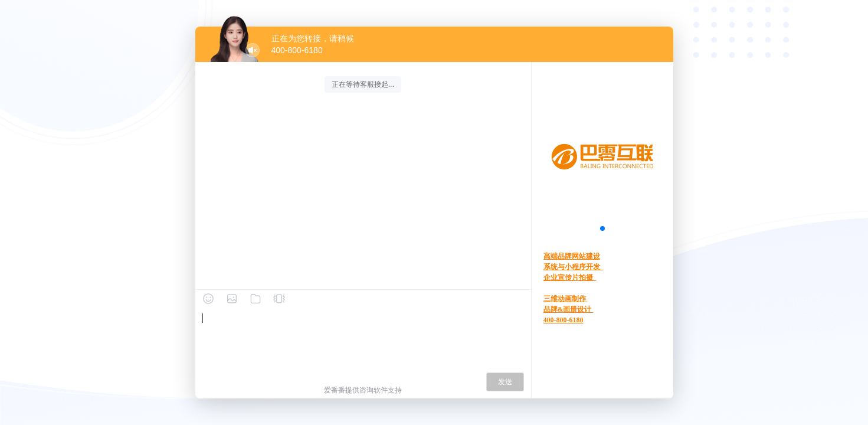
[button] (602, 228)
